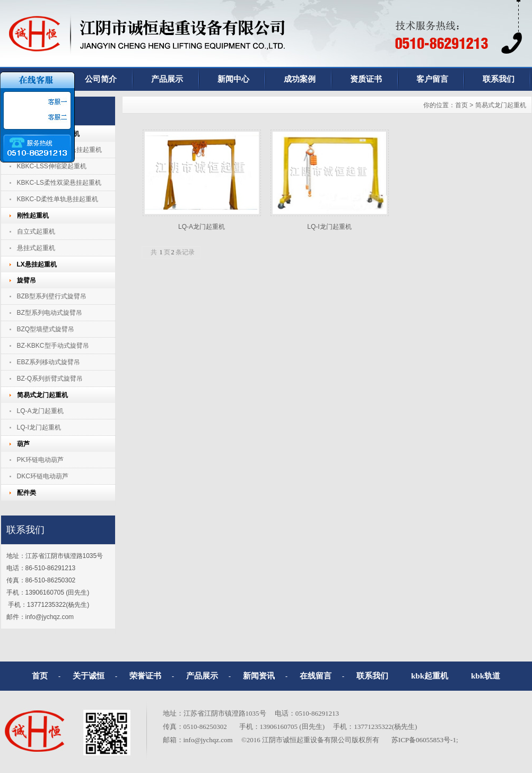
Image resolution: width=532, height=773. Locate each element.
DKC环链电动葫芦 (43, 476)
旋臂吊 (27, 280)
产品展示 (167, 79)
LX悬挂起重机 (37, 264)
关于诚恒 (89, 676)
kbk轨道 (486, 676)
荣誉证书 (145, 676)
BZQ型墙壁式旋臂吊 (46, 329)
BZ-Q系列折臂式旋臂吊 (50, 379)
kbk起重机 (430, 676)
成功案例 (300, 79)
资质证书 (366, 79)
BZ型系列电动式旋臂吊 (50, 313)
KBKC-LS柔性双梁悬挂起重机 (59, 183)
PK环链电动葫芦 (40, 460)
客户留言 (432, 79)
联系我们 (372, 676)
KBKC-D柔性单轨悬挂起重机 (58, 199)
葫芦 (23, 444)
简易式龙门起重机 (42, 395)
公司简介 (101, 79)
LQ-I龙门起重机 (39, 427)
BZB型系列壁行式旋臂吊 (52, 296)
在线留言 (316, 676)
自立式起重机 (36, 231)
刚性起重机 (33, 216)
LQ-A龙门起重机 (40, 411)
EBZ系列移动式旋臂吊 (49, 362)
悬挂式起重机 (36, 248)
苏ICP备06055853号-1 (424, 740)
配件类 (27, 493)
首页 (461, 105)
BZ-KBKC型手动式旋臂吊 (53, 346)
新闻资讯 (259, 676)
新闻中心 (233, 79)
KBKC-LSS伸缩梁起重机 (52, 166)
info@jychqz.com (50, 617)
